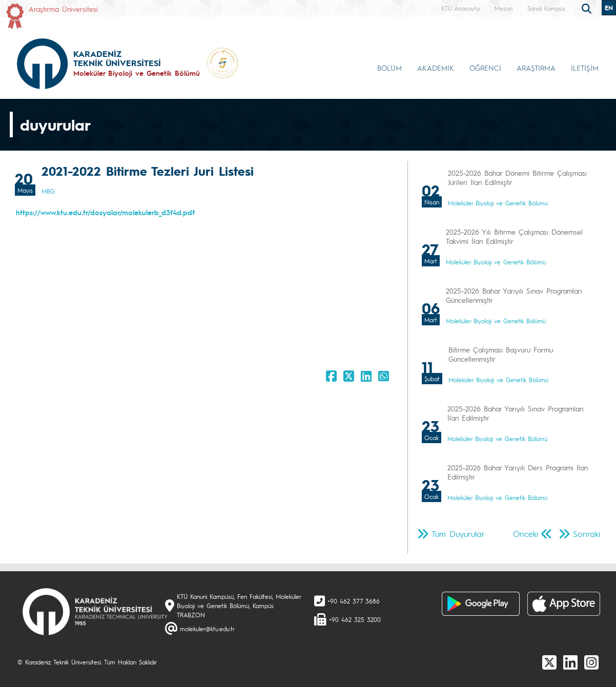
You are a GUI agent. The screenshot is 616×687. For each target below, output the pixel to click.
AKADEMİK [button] (436, 68)
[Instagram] (591, 662)
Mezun (504, 8)
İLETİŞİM (585, 68)
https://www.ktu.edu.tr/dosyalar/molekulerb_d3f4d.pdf (105, 212)
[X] (549, 662)
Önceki (526, 534)
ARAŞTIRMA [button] (536, 68)
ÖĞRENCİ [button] (485, 68)
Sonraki (587, 534)
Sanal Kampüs (546, 8)
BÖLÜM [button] (389, 68)
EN (609, 8)
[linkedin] (570, 662)
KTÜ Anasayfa (460, 8)
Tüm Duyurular (458, 534)
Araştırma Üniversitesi (63, 9)
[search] (588, 8)
